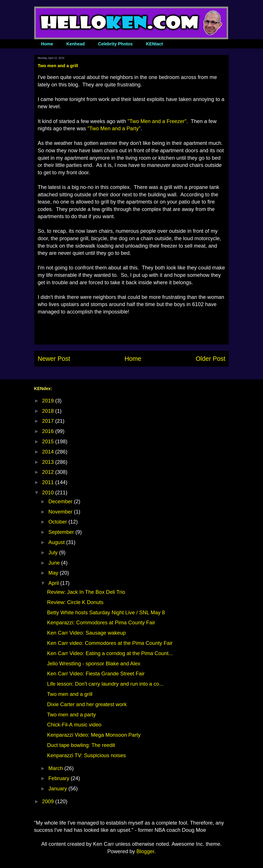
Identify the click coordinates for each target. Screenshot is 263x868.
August (57, 542)
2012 (49, 472)
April (54, 583)
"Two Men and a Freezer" (157, 121)
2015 (49, 441)
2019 (49, 401)
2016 (49, 431)
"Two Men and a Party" (114, 128)
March (56, 768)
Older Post (210, 359)
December (61, 501)
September (62, 532)
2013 (49, 462)
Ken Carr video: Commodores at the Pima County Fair (110, 643)
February (60, 778)
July (54, 552)
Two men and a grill (70, 694)
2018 (49, 411)
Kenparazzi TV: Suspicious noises (87, 755)
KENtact (154, 44)
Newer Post (54, 359)
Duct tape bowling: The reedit (81, 745)
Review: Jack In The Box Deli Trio (86, 592)
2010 (49, 492)
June (55, 563)
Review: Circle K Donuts (75, 602)
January (58, 788)
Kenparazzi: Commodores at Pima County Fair (101, 622)
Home (47, 44)
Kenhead (76, 44)
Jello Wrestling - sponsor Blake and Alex (94, 663)
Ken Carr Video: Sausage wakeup (86, 633)
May (54, 573)
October (58, 522)
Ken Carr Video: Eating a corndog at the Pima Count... (110, 653)
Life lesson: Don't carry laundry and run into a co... (105, 684)
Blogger (145, 851)
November (61, 512)
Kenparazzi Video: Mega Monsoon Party (94, 735)
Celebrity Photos (115, 44)
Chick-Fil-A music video (74, 725)
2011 (49, 482)
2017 (49, 421)
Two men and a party (71, 715)
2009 (49, 801)
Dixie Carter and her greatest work (87, 704)
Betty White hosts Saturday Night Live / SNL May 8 (106, 612)
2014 (49, 452)
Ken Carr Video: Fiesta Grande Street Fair (96, 674)
